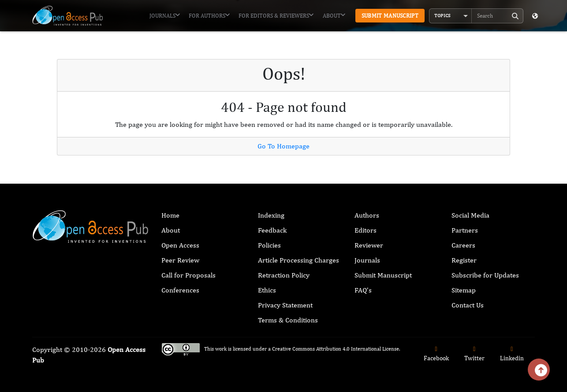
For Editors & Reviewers (276, 15)
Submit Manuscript (390, 16)
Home (170, 215)
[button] (451, 16)
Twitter (474, 354)
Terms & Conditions (288, 320)
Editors (366, 230)
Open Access (180, 245)
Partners (465, 230)
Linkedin (512, 354)
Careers (463, 245)
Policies (269, 245)
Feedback (272, 230)
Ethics (267, 290)
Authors (367, 215)
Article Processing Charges (298, 260)
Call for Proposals (188, 275)
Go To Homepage (283, 146)
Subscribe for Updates (485, 275)
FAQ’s (363, 290)
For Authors (209, 15)
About (334, 15)
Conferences (180, 290)
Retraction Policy (284, 275)
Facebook (436, 354)
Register (464, 260)
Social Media (470, 215)
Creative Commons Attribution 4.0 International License (336, 349)
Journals (165, 15)
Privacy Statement (285, 305)
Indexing (271, 215)
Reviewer (369, 245)
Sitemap (464, 290)
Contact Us (468, 305)
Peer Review (180, 260)
